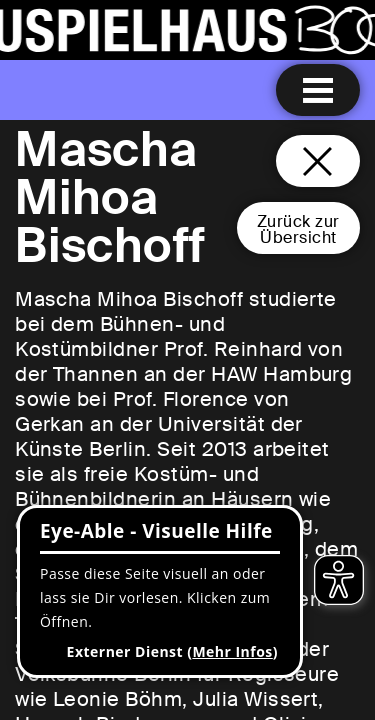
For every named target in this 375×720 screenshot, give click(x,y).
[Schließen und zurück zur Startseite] (318, 161)
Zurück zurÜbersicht (298, 229)
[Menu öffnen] (318, 90)
